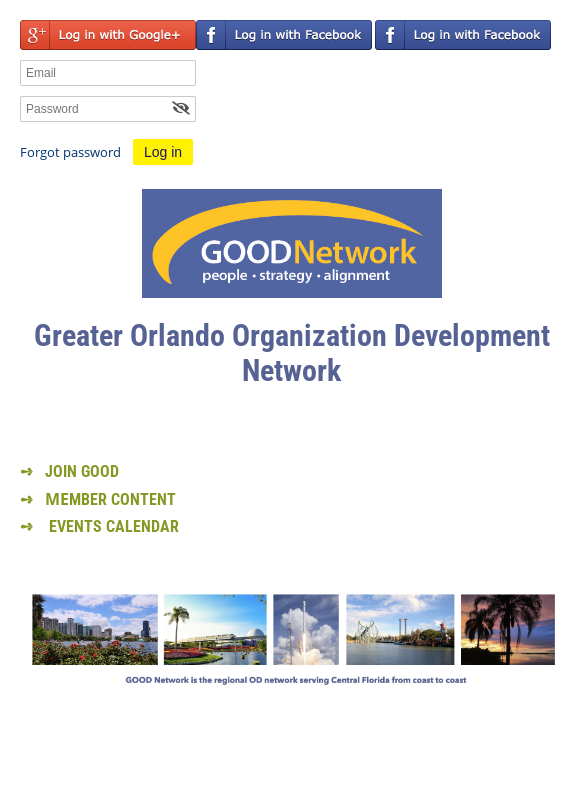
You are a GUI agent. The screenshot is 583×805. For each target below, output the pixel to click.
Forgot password (70, 152)
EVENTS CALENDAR (114, 526)
